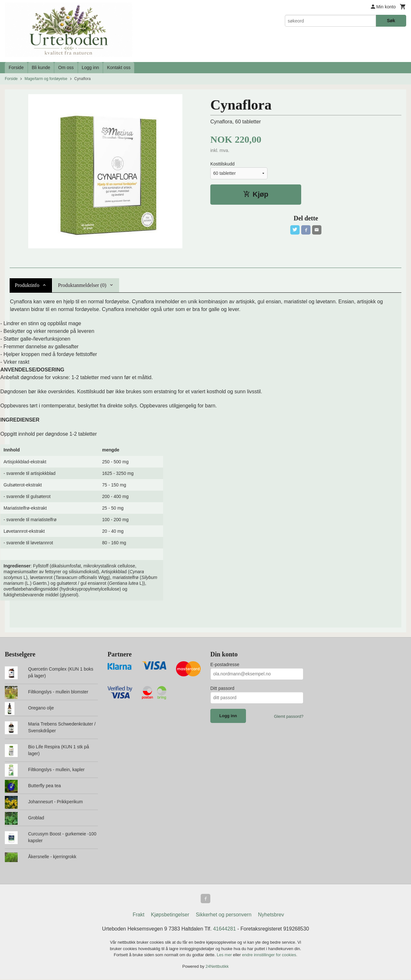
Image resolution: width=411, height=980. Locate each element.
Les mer (225, 956)
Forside (16, 67)
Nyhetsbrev (271, 916)
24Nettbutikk (217, 967)
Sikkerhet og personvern (224, 916)
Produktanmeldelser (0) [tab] (82, 285)
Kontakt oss (119, 67)
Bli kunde (41, 67)
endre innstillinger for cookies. (270, 956)
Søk (391, 21)
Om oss (66, 67)
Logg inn (91, 67)
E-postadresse (225, 664)
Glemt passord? (289, 716)
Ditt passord (222, 688)
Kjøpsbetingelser (170, 916)
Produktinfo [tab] (27, 285)
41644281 (224, 930)
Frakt (138, 916)
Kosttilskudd (222, 164)
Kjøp (256, 194)
